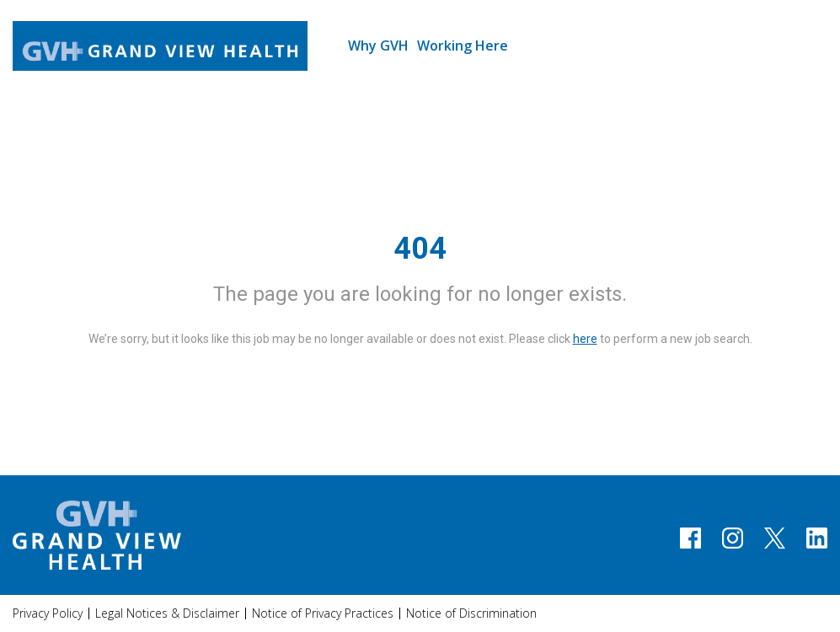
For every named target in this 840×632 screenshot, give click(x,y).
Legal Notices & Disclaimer (167, 613)
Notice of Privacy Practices (323, 613)
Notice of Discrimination (471, 613)
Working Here (463, 46)
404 (420, 249)
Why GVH (378, 46)
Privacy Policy (48, 613)
